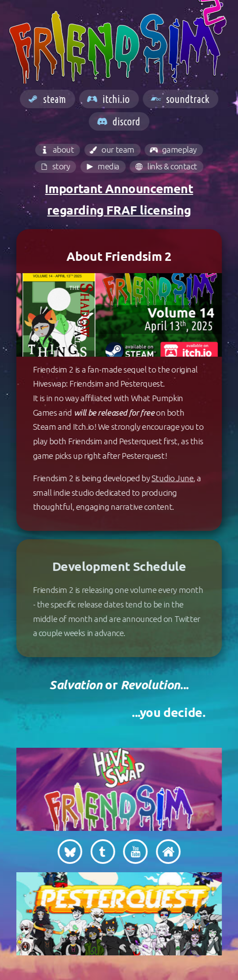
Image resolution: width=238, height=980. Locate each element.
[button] (49, 99)
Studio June (174, 478)
